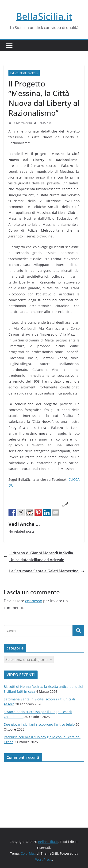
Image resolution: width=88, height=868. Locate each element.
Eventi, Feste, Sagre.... (24, 73)
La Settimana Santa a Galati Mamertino (47, 571)
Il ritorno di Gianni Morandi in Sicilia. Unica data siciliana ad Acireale (39, 556)
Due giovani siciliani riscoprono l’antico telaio (39, 724)
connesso (34, 601)
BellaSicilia (45, 123)
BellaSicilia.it (44, 16)
